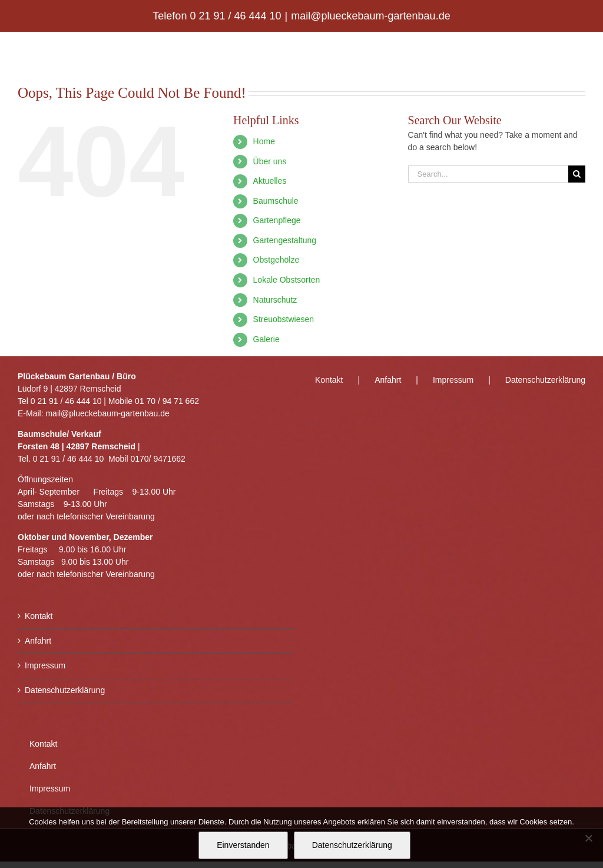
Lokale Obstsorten (287, 280)
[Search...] (488, 174)
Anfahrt (38, 641)
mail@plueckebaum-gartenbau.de (370, 16)
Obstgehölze (276, 260)
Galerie (266, 339)
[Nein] (588, 838)
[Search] (577, 174)
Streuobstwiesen (284, 319)
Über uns (270, 161)
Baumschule (276, 201)
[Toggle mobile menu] (579, 50)
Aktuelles (270, 181)
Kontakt (39, 616)
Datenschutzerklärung (65, 690)
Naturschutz (275, 300)
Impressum (45, 665)
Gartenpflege (277, 220)
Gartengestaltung (285, 240)
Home (264, 141)
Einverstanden (243, 845)
